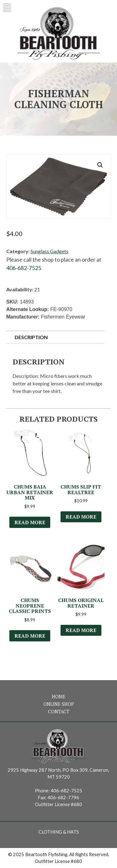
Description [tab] (31, 337)
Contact (59, 712)
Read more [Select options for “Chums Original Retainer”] (81, 630)
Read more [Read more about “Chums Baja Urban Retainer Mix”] (30, 522)
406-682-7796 (63, 798)
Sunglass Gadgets (49, 251)
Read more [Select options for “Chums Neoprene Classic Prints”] (30, 636)
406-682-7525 (24, 268)
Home (59, 697)
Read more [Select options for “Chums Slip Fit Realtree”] (81, 517)
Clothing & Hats (59, 832)
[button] (100, 165)
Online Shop (59, 704)
